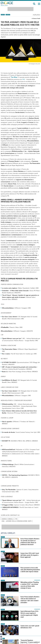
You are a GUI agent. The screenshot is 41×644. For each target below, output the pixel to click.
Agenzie (8, 15)
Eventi (3, 15)
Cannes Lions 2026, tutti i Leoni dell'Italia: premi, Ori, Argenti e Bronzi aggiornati (30, 555)
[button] (39, 4)
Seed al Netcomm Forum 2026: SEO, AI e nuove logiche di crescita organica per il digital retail (30, 614)
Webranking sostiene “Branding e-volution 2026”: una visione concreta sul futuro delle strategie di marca (30, 585)
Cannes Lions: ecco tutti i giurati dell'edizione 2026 (30, 627)
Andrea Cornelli (8, 519)
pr (16, 519)
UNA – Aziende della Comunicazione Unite (17, 521)
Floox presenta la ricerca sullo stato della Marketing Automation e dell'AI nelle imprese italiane (30, 570)
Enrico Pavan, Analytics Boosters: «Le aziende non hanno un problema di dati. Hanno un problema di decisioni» (30, 542)
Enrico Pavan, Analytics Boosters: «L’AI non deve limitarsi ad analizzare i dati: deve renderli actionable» (30, 600)
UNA (23, 79)
